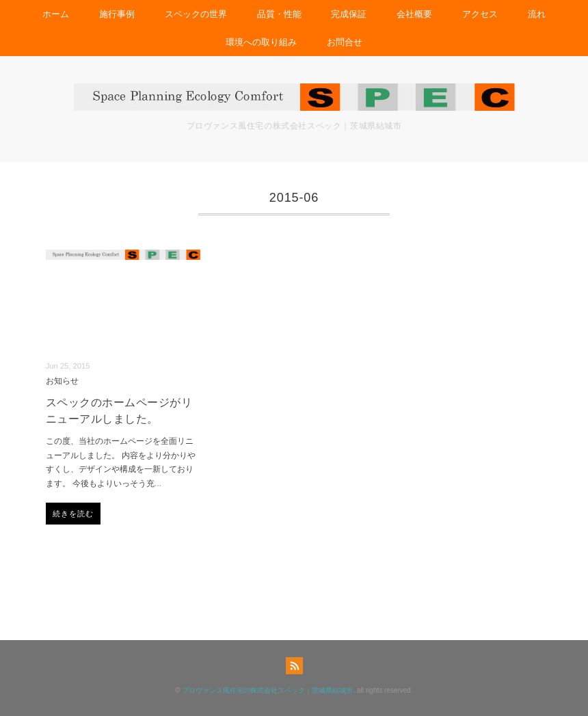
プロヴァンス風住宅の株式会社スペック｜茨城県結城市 (267, 690)
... (158, 483)
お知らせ (62, 381)
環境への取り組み (261, 42)
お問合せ (345, 42)
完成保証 (349, 14)
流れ (537, 14)
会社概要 (414, 14)
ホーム (56, 14)
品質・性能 (279, 14)
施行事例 (117, 14)
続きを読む (73, 514)
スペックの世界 (196, 14)
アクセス (480, 14)
